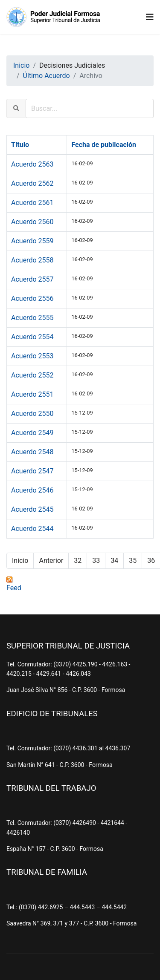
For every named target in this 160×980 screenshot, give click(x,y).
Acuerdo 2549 (32, 433)
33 (96, 561)
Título (20, 145)
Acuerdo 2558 (32, 260)
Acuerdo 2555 (32, 318)
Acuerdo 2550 (32, 414)
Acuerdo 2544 (32, 529)
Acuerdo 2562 (32, 183)
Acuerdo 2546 (32, 490)
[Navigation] (150, 17)
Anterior (51, 561)
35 (133, 561)
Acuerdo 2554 (32, 337)
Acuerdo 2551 (32, 394)
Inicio (20, 561)
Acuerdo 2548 (32, 452)
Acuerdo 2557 (32, 279)
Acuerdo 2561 (32, 203)
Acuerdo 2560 (32, 222)
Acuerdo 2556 (32, 298)
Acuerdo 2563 (32, 164)
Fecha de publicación (104, 145)
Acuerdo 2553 (32, 356)
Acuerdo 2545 (32, 509)
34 (114, 561)
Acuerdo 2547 (32, 471)
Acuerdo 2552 (32, 375)
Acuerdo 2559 (32, 241)
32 (78, 561)
